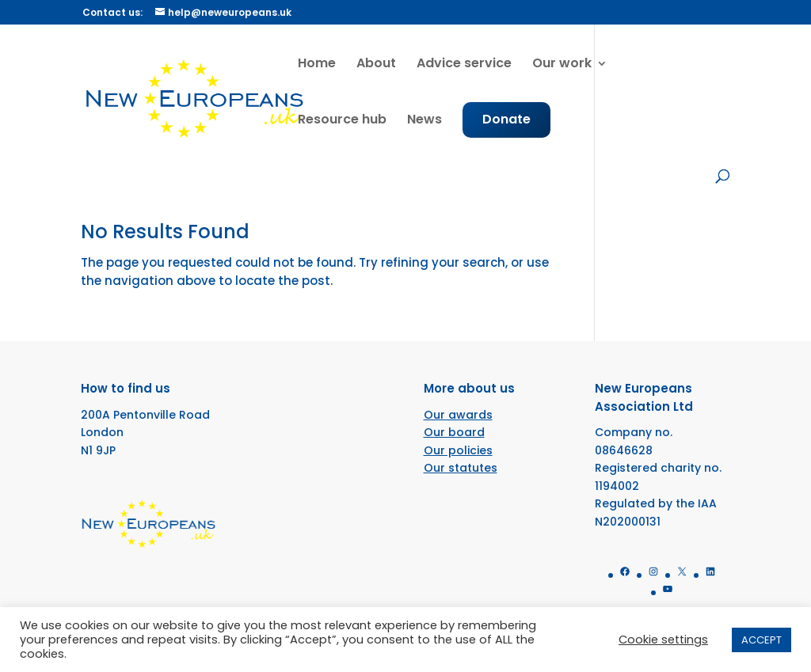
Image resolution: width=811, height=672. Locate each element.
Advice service (464, 65)
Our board (454, 432)
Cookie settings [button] (663, 640)
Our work (562, 65)
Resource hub (342, 121)
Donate (506, 121)
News (425, 121)
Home (317, 65)
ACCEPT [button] (762, 640)
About (376, 65)
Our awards (458, 415)
